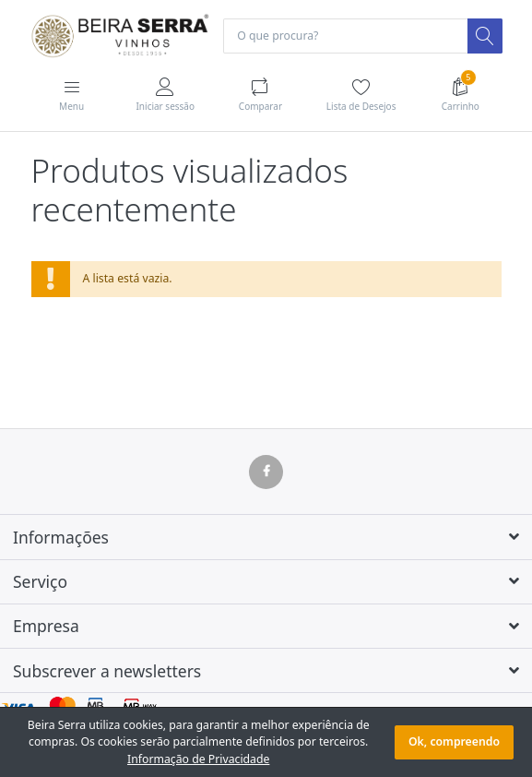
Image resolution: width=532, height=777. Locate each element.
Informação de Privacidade (198, 759)
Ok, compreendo (454, 741)
